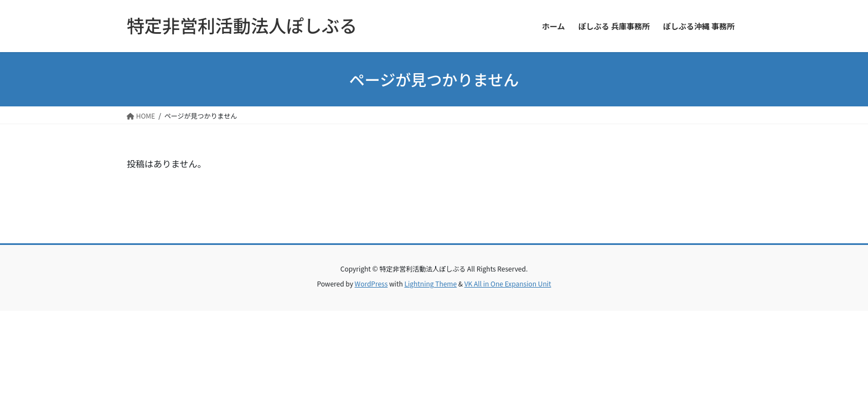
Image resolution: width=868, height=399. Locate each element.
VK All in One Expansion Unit (508, 283)
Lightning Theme (430, 283)
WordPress (371, 283)
